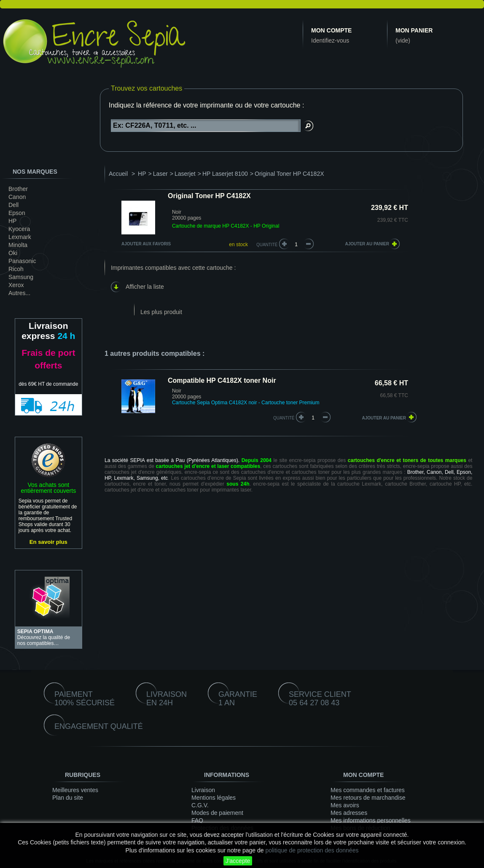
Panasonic (22, 261)
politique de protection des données (312, 850)
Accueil (118, 174)
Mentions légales (214, 798)
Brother (18, 189)
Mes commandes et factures (368, 790)
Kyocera (19, 229)
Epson (17, 213)
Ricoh (16, 269)
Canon (17, 197)
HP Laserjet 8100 (225, 174)
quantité (284, 418)
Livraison (203, 790)
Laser (160, 174)
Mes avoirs (345, 805)
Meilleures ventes (75, 790)
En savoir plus (48, 542)
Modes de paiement (217, 813)
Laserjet (185, 174)
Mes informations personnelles (371, 820)
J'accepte (238, 861)
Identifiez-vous (330, 40)
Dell (13, 205)
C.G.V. (200, 805)
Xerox (16, 285)
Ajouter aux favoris (146, 244)
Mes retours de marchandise (368, 798)
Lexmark (20, 237)
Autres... (19, 293)
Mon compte (331, 30)
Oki (13, 253)
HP (12, 221)
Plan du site (68, 798)
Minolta (18, 245)
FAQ (197, 820)
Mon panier (414, 30)
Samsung (21, 277)
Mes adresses (349, 813)
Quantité (267, 245)
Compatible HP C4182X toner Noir (222, 380)
